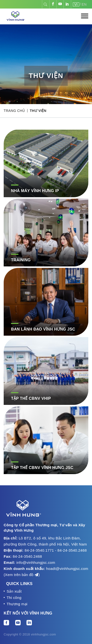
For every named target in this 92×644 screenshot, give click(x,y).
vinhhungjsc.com (43, 634)
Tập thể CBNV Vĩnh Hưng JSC (42, 468)
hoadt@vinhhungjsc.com (67, 569)
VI (76, 4)
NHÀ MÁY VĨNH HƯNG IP (35, 191)
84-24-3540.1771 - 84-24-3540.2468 (56, 550)
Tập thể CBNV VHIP (31, 398)
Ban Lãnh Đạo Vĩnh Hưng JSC (43, 329)
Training (21, 260)
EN (84, 4)
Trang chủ (14, 111)
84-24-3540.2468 (27, 556)
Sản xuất (14, 591)
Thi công (14, 598)
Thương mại (17, 604)
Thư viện (38, 111)
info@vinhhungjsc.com (36, 562)
